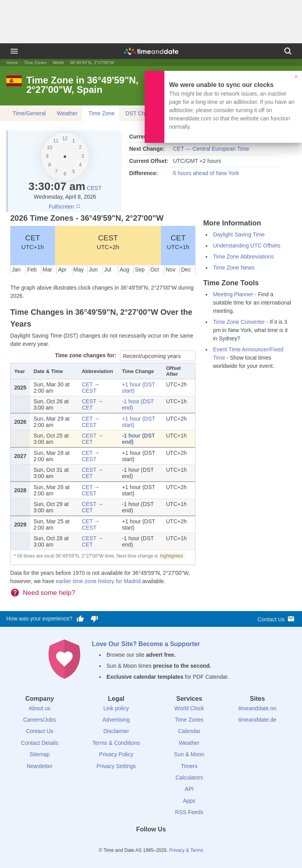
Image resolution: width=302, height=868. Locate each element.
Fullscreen (65, 207)
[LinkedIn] (151, 844)
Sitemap (40, 754)
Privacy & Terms (186, 850)
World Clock (189, 708)
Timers (189, 766)
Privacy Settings (116, 766)
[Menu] (14, 51)
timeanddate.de (257, 720)
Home (12, 63)
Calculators (189, 778)
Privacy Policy (116, 754)
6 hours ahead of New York (206, 173)
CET (32, 242)
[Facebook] (124, 844)
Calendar (189, 731)
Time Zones (35, 63)
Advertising (116, 720)
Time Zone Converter (239, 322)
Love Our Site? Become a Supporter (146, 644)
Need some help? (49, 593)
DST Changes (143, 113)
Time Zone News (234, 268)
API (189, 789)
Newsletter (40, 766)
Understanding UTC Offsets (247, 246)
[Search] (288, 51)
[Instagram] (164, 844)
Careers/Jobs (40, 720)
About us (40, 708)
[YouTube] (178, 844)
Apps (189, 801)
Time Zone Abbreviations (243, 257)
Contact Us (277, 619)
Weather (67, 113)
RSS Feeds (189, 812)
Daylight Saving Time (239, 235)
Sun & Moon (189, 754)
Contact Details (40, 743)
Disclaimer (116, 731)
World (58, 63)
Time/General (29, 113)
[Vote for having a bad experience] (94, 619)
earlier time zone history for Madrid (98, 581)
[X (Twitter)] (138, 844)
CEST (94, 188)
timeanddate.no (257, 708)
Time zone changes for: (87, 355)
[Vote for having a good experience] (80, 619)
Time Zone (101, 113)
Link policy (116, 708)
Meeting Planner (233, 294)
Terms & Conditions (116, 743)
